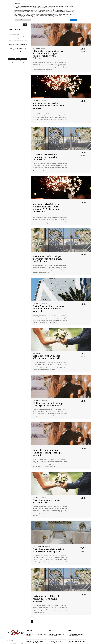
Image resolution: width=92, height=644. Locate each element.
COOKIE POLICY (23, 640)
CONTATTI (29, 640)
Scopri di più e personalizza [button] (23, 20)
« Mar (10, 74)
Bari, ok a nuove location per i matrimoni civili (48, 479)
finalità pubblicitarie (22, 12)
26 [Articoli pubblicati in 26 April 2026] (26, 67)
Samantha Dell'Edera (40, 524)
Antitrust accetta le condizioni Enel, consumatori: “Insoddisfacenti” (35, 616)
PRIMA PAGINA (8, 640)
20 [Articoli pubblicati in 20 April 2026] (10, 67)
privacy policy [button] (53, 6)
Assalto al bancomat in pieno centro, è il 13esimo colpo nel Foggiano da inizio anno (18, 37)
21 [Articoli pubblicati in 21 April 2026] (13, 67)
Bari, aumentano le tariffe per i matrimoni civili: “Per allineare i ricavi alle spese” (47, 245)
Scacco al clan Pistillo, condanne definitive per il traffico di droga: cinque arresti (18, 45)
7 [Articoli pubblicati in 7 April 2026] (13, 63)
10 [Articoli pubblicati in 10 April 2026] (21, 63)
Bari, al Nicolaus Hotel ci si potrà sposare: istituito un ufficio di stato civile (48, 293)
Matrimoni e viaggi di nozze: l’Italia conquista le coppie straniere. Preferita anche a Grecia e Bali (48, 196)
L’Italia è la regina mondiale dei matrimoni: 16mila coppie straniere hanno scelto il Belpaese (46, 53)
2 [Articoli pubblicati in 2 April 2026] (18, 61)
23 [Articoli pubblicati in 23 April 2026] (18, 67)
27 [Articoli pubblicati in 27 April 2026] (10, 69)
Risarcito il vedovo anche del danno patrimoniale (76, 609)
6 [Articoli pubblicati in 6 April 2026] (10, 63)
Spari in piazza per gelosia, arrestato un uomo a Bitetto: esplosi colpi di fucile (18, 41)
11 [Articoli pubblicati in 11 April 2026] (23, 63)
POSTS (84, 52)
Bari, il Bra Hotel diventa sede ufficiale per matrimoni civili (47, 339)
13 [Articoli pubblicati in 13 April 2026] (10, 65)
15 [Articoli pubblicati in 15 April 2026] (15, 65)
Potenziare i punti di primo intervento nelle (55, 616)
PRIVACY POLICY (16, 640)
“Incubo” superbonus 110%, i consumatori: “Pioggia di (33, 623)
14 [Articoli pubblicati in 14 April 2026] (13, 65)
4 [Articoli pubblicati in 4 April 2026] (23, 61)
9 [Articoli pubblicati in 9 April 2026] (18, 63)
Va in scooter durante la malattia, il (77, 622)
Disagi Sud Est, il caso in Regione (57, 622)
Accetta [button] (74, 20)
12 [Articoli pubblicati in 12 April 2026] (26, 63)
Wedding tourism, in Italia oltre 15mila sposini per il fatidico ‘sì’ (47, 386)
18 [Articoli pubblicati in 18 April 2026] (23, 65)
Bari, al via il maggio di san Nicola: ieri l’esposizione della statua (17, 34)
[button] (77, 3)
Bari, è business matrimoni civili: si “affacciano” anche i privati (46, 528)
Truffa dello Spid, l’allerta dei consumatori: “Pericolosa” (34, 630)
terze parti (35, 9)
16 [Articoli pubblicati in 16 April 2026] (18, 65)
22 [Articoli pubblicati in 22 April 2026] (15, 67)
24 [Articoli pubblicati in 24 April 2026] (21, 67)
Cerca (25, 24)
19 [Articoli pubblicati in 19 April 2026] (26, 65)
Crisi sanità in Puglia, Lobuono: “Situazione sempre (56, 609)
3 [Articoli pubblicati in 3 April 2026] (21, 61)
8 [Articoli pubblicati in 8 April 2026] (15, 63)
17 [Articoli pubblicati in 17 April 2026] (21, 65)
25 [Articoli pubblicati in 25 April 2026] (23, 67)
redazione (38, 49)
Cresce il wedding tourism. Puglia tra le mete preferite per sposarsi (48, 433)
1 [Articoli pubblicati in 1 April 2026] (15, 61)
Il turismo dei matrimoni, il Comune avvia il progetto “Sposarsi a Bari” (46, 149)
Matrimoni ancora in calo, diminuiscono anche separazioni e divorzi (48, 100)
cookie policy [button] (52, 8)
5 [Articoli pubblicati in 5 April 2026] (26, 61)
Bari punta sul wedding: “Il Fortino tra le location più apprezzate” (48, 574)
